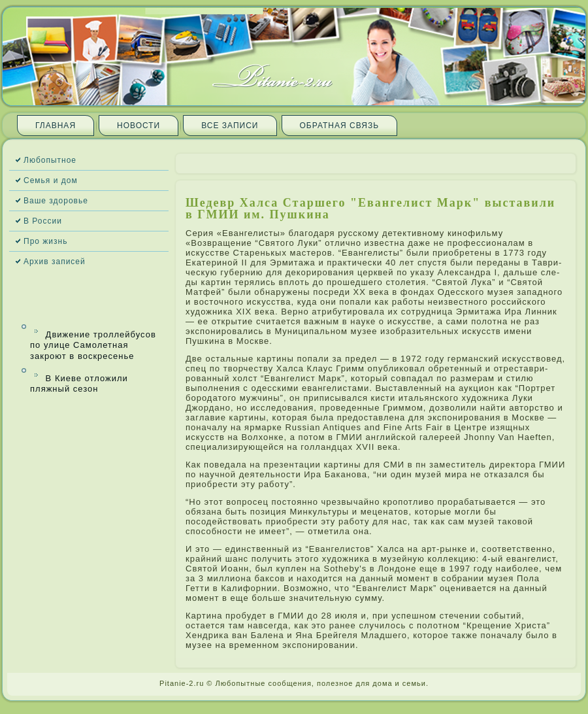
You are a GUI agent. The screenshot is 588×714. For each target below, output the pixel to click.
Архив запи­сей (55, 262)
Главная (56, 126)
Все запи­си (230, 126)
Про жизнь (45, 241)
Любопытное (50, 160)
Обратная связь (340, 126)
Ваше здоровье (56, 201)
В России (43, 221)
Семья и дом (51, 180)
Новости (139, 126)
